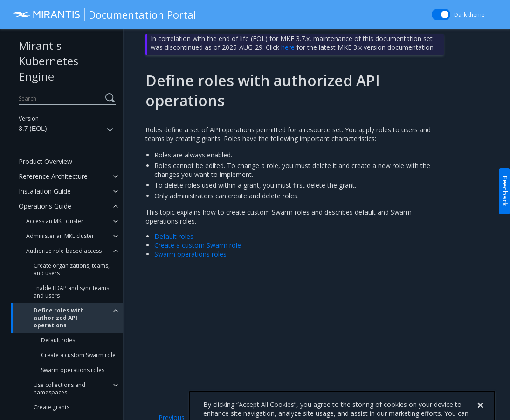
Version (29, 119)
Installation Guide (45, 191)
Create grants (52, 407)
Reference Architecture (53, 176)
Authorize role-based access (64, 251)
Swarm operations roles (73, 370)
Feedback (505, 191)
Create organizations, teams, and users (72, 269)
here (288, 47)
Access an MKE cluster (55, 221)
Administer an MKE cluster (60, 236)
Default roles (58, 340)
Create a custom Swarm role (78, 355)
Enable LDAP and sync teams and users (71, 292)
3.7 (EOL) (67, 130)
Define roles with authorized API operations (59, 318)
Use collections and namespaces (59, 389)
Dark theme (469, 15)
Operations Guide (45, 206)
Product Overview (45, 161)
